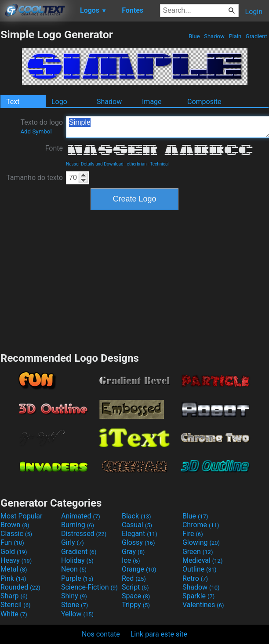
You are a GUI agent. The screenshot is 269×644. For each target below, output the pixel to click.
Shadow (214, 36)
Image (152, 102)
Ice (131, 560)
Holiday (77, 560)
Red (134, 578)
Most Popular (22, 516)
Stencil (15, 605)
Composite (204, 102)
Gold (14, 552)
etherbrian (136, 164)
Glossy (138, 542)
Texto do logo (42, 126)
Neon (74, 569)
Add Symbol (36, 131)
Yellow (77, 614)
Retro (195, 578)
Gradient (256, 36)
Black (136, 516)
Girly (73, 542)
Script (135, 587)
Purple (77, 578)
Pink (13, 578)
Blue (194, 36)
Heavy (16, 560)
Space (136, 596)
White (14, 614)
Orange (139, 569)
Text (13, 102)
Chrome (201, 525)
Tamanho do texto (35, 178)
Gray (133, 552)
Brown (15, 525)
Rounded (20, 587)
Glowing (201, 542)
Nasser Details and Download (95, 164)
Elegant (140, 534)
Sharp (14, 596)
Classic (16, 534)
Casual (137, 525)
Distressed (84, 534)
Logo (59, 102)
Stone (75, 605)
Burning (78, 525)
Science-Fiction (89, 587)
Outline (200, 569)
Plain (235, 36)
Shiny (74, 596)
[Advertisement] (134, 280)
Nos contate (101, 634)
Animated (81, 516)
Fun (12, 542)
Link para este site (159, 634)
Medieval (203, 560)
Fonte (54, 148)
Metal (14, 569)
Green (198, 552)
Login (254, 12)
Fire (193, 534)
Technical (159, 164)
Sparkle (198, 596)
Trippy (136, 605)
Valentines (203, 605)
